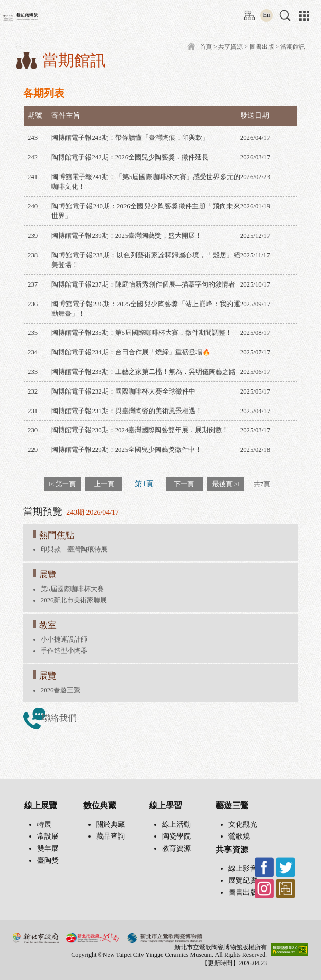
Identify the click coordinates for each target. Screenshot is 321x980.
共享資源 (230, 47)
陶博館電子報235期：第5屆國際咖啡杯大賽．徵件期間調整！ (142, 333)
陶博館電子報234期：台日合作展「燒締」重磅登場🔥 (131, 352)
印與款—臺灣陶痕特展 (74, 549)
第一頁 (62, 484)
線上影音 (243, 869)
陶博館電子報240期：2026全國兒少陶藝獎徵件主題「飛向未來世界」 (146, 211)
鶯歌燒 (239, 836)
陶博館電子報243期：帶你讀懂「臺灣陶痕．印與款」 (130, 138)
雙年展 (48, 849)
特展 (44, 824)
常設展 (48, 836)
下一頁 (184, 484)
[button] (285, 15)
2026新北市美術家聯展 (74, 600)
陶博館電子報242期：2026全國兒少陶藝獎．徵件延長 (130, 157)
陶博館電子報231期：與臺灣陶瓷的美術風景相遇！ (127, 411)
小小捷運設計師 (64, 639)
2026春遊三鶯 (61, 690)
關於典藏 (111, 824)
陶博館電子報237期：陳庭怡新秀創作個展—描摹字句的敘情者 (143, 284)
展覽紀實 (243, 880)
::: (247, 12)
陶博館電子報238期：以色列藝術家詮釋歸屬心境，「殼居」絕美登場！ (146, 260)
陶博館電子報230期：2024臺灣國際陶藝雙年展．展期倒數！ (140, 430)
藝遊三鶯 (232, 805)
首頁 (206, 47)
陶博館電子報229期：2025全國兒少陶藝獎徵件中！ (127, 450)
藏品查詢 (111, 836)
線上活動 (176, 824)
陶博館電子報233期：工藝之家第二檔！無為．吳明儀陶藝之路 (143, 372)
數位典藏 (100, 805)
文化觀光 (243, 824)
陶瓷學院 (176, 836)
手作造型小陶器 (64, 651)
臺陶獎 (48, 860)
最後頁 (226, 484)
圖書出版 (262, 47)
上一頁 (104, 484)
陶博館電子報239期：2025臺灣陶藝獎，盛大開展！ (127, 236)
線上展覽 (41, 805)
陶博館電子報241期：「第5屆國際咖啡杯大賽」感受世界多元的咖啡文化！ (146, 182)
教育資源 (176, 849)
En (266, 15)
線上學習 (166, 805)
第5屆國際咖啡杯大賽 (72, 589)
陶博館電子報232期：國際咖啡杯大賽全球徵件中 (123, 391)
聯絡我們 (59, 718)
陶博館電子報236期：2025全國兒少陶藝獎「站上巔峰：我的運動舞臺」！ (146, 309)
